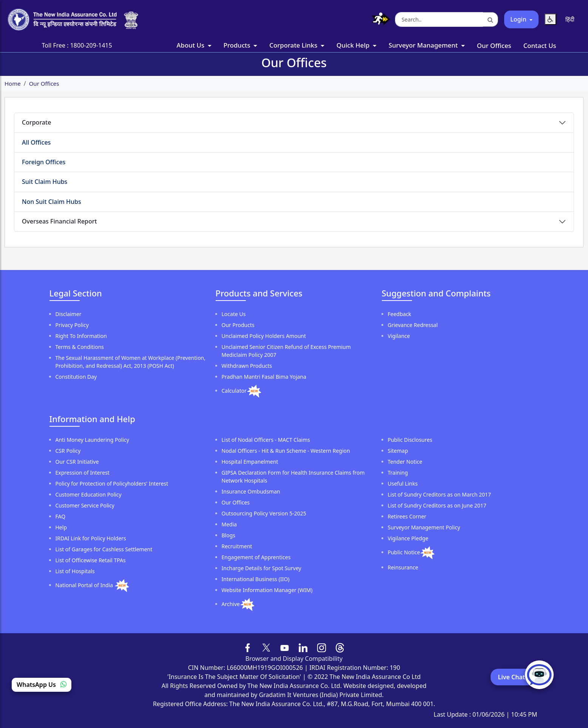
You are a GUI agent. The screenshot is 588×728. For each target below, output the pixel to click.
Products (238, 45)
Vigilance (399, 336)
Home (13, 83)
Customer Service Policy (85, 505)
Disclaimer (69, 314)
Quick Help (354, 45)
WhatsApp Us (42, 685)
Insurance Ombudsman (251, 491)
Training (398, 473)
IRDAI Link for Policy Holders (91, 538)
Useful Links (403, 484)
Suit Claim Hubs (45, 182)
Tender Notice (405, 462)
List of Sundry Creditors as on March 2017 (440, 494)
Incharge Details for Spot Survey (262, 568)
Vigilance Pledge (408, 538)
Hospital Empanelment (250, 462)
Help (61, 527)
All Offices (36, 142)
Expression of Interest (83, 473)
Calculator (234, 391)
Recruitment (237, 546)
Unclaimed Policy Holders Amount (264, 336)
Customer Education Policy (89, 494)
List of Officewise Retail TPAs (91, 560)
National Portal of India (85, 585)
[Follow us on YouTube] (285, 647)
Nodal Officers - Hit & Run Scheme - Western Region (286, 451)
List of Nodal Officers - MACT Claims (266, 440)
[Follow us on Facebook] (248, 647)
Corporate (36, 122)
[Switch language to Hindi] (570, 19)
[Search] (491, 20)
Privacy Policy (72, 325)
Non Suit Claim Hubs (52, 202)
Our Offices (494, 45)
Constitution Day (76, 377)
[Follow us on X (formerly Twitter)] (266, 647)
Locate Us (234, 314)
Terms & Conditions (80, 347)
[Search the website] (439, 20)
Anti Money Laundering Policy (92, 440)
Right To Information (81, 336)
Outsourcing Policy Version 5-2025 (264, 513)
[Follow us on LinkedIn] (303, 647)
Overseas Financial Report (59, 221)
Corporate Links (294, 45)
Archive (231, 604)
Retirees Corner (407, 516)
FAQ (61, 516)
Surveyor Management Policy (424, 527)
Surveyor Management (424, 45)
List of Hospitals (75, 571)
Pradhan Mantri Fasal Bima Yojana (264, 377)
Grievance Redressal (413, 325)
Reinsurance (403, 567)
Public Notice (404, 552)
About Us (191, 45)
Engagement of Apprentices (256, 557)
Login (519, 19)
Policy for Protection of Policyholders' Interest (112, 484)
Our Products (238, 325)
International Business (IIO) (256, 579)
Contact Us (540, 45)
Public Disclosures (410, 440)
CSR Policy (68, 451)
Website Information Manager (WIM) (267, 590)
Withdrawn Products (247, 366)
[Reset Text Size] (550, 19)
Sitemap (398, 451)
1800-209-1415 (91, 45)
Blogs (229, 535)
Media (229, 524)
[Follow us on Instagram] (322, 647)
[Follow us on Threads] (340, 647)
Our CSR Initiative (77, 462)
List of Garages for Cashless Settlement (104, 549)
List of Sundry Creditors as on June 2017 (437, 505)
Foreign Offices (44, 162)
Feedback (400, 314)
